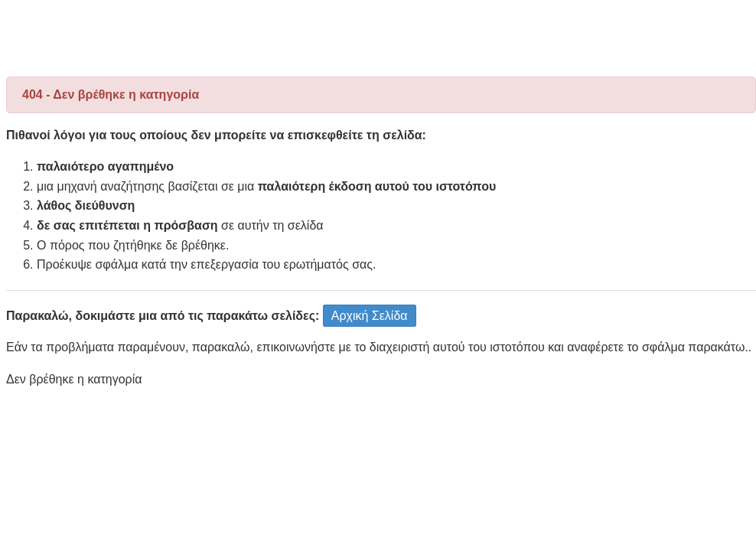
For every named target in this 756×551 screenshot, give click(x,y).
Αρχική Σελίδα (370, 316)
